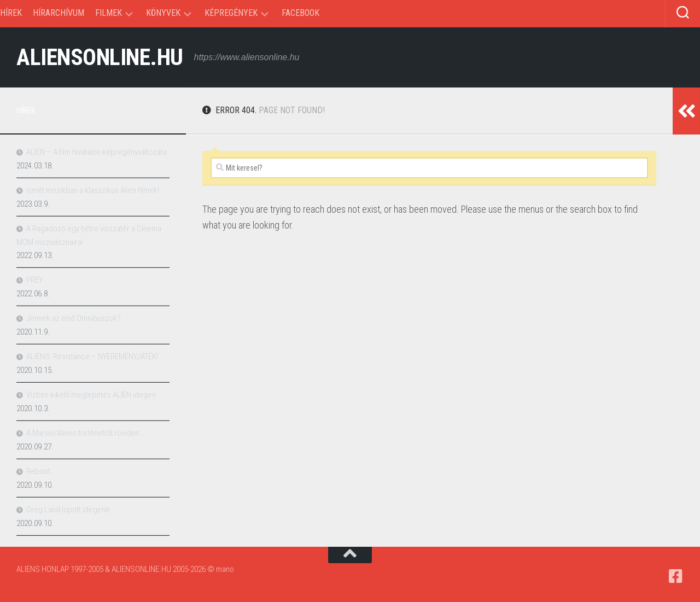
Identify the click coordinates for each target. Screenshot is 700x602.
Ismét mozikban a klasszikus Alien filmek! (93, 190)
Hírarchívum (59, 13)
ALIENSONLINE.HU (100, 57)
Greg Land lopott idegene (68, 510)
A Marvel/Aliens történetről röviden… (85, 433)
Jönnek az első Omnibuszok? (74, 318)
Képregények (231, 13)
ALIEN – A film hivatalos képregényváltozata (97, 152)
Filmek (109, 13)
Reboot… (40, 471)
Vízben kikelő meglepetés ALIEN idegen (91, 395)
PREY (34, 280)
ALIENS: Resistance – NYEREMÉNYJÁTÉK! (92, 356)
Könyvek (163, 13)
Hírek (11, 13)
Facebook (301, 13)
